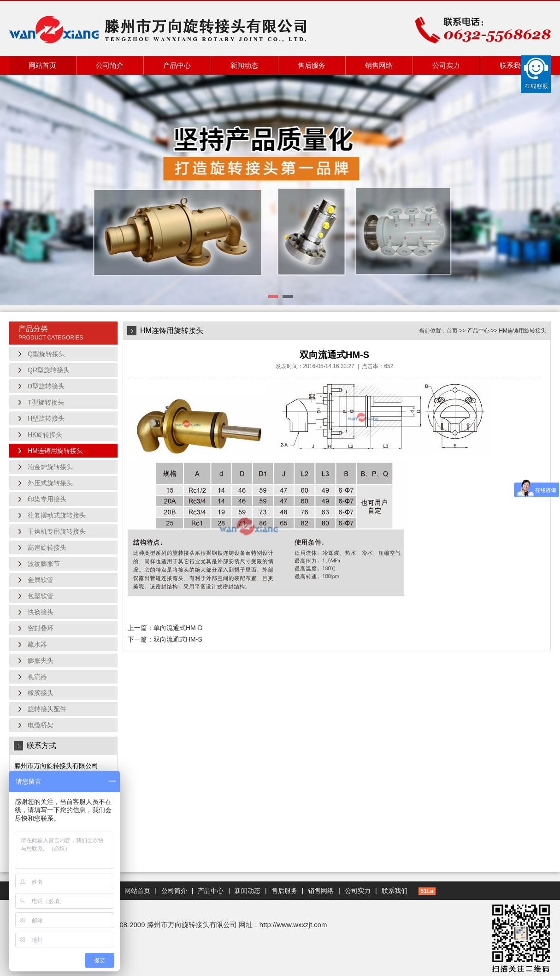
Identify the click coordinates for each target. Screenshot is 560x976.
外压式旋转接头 (50, 483)
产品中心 (177, 65)
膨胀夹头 (41, 661)
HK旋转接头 (45, 434)
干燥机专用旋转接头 (57, 531)
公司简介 (110, 65)
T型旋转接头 (46, 402)
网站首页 (42, 65)
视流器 (37, 677)
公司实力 (446, 65)
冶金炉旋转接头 (50, 467)
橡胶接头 (41, 693)
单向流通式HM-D (178, 628)
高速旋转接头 (47, 548)
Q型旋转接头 (46, 354)
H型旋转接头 (46, 418)
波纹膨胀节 (44, 564)
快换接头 (41, 612)
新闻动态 (244, 65)
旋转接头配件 (47, 709)
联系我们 (513, 65)
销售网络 (379, 65)
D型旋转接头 (46, 386)
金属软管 (41, 580)
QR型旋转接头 (49, 370)
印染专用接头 (47, 499)
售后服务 (312, 65)
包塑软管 (41, 596)
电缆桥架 (41, 725)
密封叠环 (41, 628)
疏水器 (37, 644)
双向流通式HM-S (178, 639)
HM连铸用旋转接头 (55, 451)
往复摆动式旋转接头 (57, 515)
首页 (452, 331)
